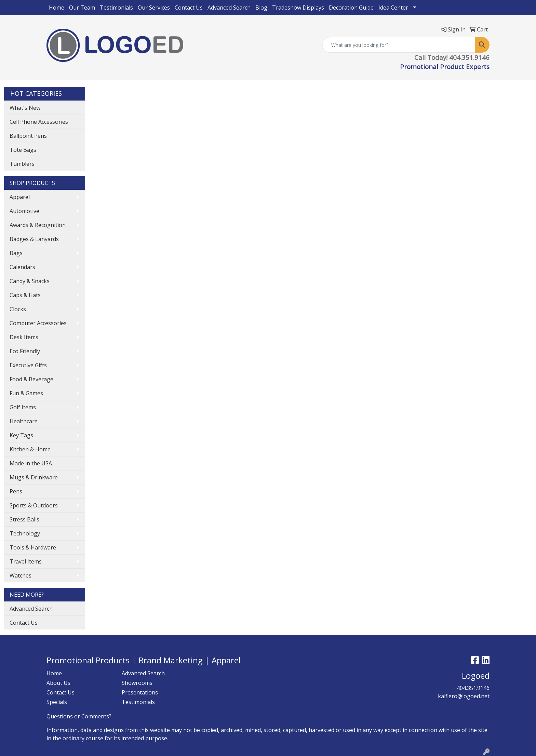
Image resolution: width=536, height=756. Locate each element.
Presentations (140, 692)
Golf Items (23, 407)
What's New (25, 108)
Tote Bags (23, 150)
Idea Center (393, 8)
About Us (58, 683)
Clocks (18, 309)
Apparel (20, 197)
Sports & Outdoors (34, 505)
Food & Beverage (31, 379)
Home (57, 8)
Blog (261, 8)
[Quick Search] (399, 45)
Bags (16, 253)
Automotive (24, 211)
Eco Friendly (25, 351)
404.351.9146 (473, 688)
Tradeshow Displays (298, 8)
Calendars (22, 267)
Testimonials (116, 8)
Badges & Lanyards (34, 239)
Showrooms (137, 683)
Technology (25, 533)
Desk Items (24, 337)
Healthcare (24, 421)
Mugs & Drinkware (34, 477)
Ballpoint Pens (28, 136)
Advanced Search (229, 8)
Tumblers (22, 164)
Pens (16, 491)
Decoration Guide (351, 8)
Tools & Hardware (33, 547)
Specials (57, 702)
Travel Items (26, 561)
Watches (21, 575)
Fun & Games (26, 393)
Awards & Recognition (38, 225)
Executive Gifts (28, 365)
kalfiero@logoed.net (464, 696)
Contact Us (189, 8)
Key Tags (21, 435)
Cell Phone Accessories (39, 122)
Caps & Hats (25, 295)
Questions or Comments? (79, 716)
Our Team (82, 8)
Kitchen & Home (30, 449)
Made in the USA (31, 463)
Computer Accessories (38, 323)
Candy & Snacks (30, 281)
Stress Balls (24, 519)
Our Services (154, 8)
